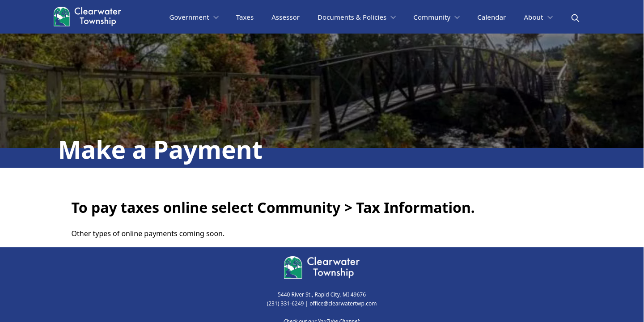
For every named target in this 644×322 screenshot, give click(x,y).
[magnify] (575, 18)
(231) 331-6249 (286, 303)
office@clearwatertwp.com (343, 303)
